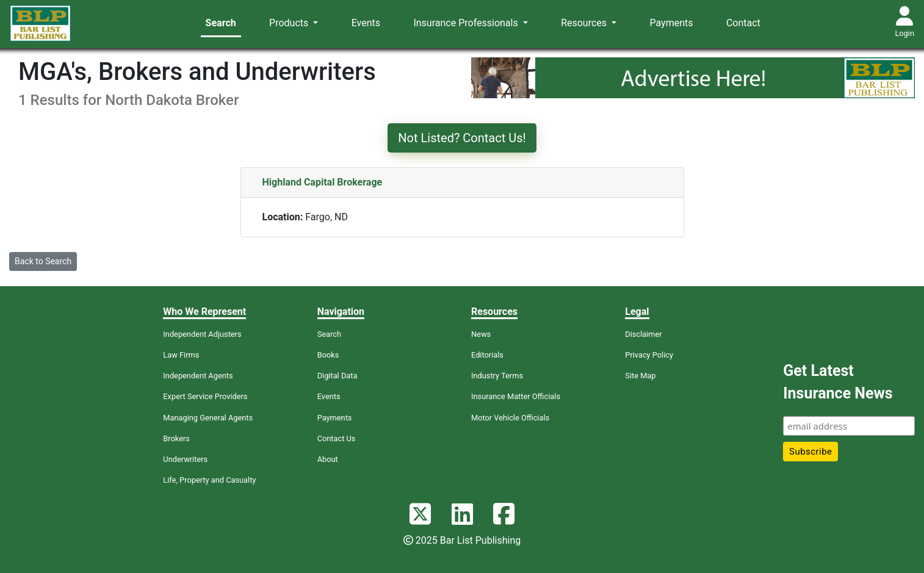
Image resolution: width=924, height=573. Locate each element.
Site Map (640, 376)
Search (221, 23)
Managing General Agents (208, 418)
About (328, 459)
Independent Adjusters (202, 334)
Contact (743, 23)
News (481, 334)
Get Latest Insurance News (838, 382)
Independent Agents (198, 376)
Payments (672, 23)
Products (290, 23)
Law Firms (181, 355)
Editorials (487, 355)
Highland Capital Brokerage (323, 182)
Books (328, 355)
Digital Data (337, 376)
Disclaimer (643, 334)
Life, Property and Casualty (209, 480)
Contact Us (337, 438)
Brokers (176, 438)
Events (366, 23)
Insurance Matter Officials (516, 396)
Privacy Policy (649, 355)
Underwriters (185, 459)
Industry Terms (497, 376)
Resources (585, 23)
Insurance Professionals (467, 23)
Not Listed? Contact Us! (462, 138)
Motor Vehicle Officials (510, 418)
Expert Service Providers (205, 396)
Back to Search (43, 261)
